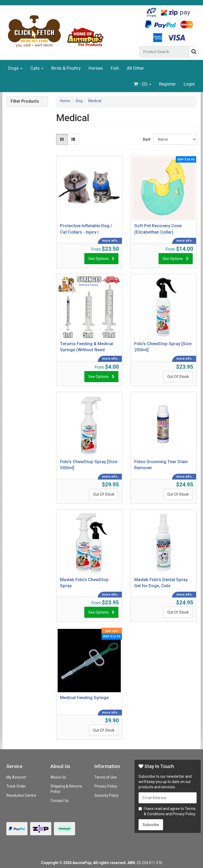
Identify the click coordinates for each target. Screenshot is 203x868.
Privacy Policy (106, 786)
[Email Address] (168, 798)
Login (189, 84)
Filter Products (25, 101)
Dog (79, 101)
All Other (135, 68)
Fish (115, 68)
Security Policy (107, 795)
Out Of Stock (178, 377)
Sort (146, 139)
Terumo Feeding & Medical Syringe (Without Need (87, 347)
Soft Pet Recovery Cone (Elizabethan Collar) (158, 229)
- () (142, 84)
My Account (16, 777)
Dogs (15, 68)
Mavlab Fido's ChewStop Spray (84, 583)
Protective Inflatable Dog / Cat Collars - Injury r (86, 229)
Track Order (16, 786)
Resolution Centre (21, 795)
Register (167, 84)
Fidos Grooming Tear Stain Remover (161, 465)
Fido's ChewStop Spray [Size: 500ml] (89, 465)
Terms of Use (106, 777)
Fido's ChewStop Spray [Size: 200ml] (163, 347)
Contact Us (60, 801)
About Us (58, 777)
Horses (96, 68)
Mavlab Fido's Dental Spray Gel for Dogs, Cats (161, 583)
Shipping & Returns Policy (66, 789)
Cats (37, 68)
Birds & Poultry (66, 68)
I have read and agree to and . (167, 811)
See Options (98, 259)
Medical (95, 101)
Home (65, 101)
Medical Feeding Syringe (84, 698)
